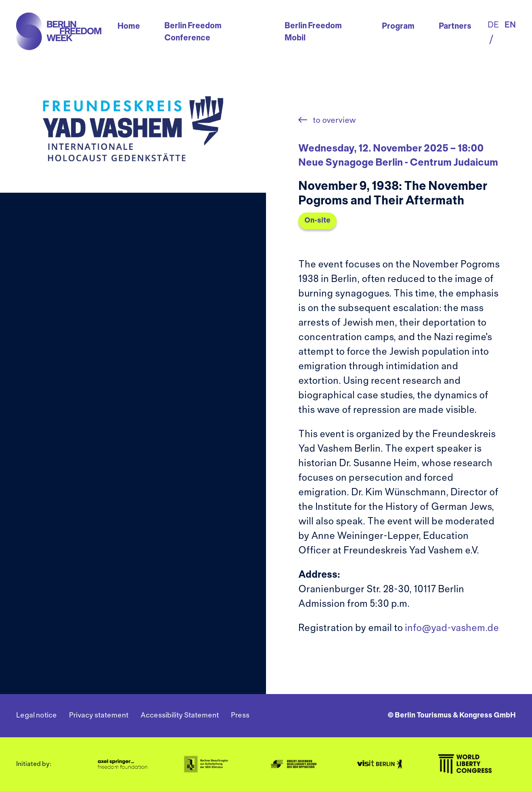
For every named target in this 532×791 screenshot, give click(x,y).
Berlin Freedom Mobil (313, 32)
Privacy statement (99, 716)
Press (240, 716)
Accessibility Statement (180, 716)
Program (398, 26)
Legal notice (37, 716)
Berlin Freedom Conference (193, 32)
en (510, 25)
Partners (455, 26)
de (493, 25)
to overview (334, 121)
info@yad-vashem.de (452, 629)
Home (129, 26)
